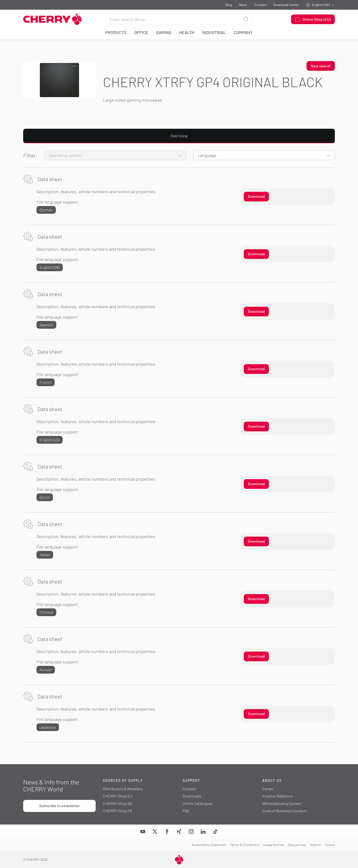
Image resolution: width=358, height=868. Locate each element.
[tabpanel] (179, 446)
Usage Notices (274, 845)
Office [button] (141, 32)
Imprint (315, 845)
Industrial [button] (214, 32)
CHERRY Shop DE (118, 803)
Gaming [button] (164, 32)
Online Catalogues (198, 803)
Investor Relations (278, 796)
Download (256, 196)
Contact (260, 5)
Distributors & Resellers (123, 789)
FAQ (186, 811)
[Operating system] (115, 155)
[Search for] (173, 19)
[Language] (264, 155)
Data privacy (297, 845)
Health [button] (187, 32)
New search (321, 66)
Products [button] (116, 32)
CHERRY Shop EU (118, 796)
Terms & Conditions (245, 845)
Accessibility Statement (209, 845)
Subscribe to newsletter (60, 806)
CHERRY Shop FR (118, 811)
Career (268, 789)
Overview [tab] (179, 136)
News (243, 5)
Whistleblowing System (282, 803)
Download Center (286, 5)
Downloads (192, 796)
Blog (229, 5)
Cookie (330, 845)
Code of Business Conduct (285, 811)
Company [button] (243, 32)
